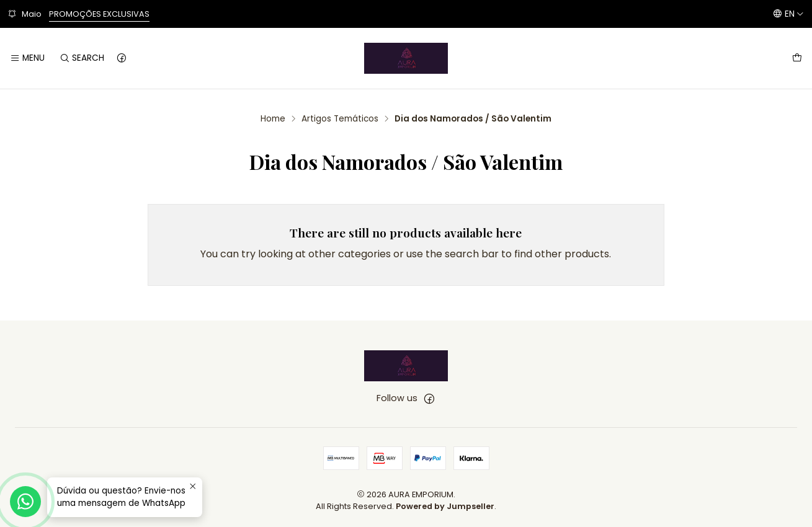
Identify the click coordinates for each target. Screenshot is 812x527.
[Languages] (788, 14)
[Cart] (797, 58)
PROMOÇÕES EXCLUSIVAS (99, 14)
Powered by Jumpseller (445, 506)
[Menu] (27, 58)
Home (273, 119)
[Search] (81, 58)
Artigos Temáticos (340, 119)
